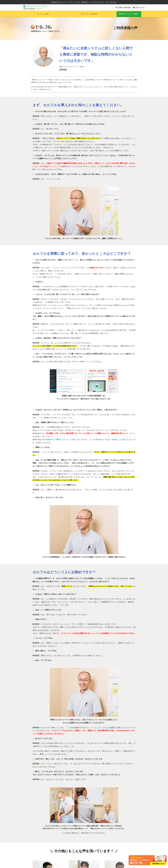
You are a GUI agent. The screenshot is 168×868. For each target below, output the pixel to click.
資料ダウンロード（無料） (129, 14)
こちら (114, 2)
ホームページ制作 (43, 14)
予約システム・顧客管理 (89, 14)
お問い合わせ (140, 7)
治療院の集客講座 (124, 7)
